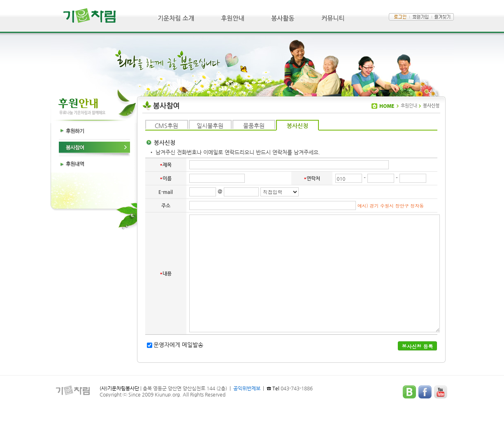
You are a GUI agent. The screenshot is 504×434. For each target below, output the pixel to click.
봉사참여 (94, 148)
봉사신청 (297, 126)
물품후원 (254, 126)
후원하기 (94, 131)
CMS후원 (166, 126)
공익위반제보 (247, 388)
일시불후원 (210, 126)
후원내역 (94, 164)
